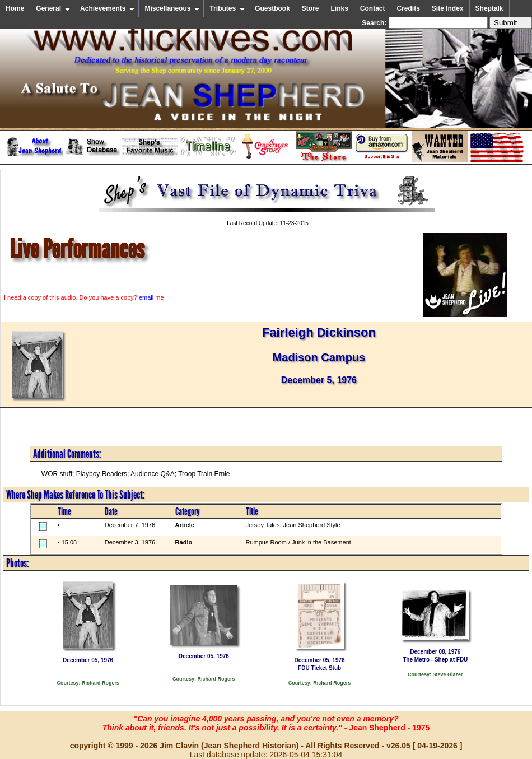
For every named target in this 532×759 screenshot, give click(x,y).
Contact (373, 8)
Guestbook (272, 8)
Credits (409, 8)
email (146, 297)
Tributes (227, 8)
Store (311, 8)
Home (15, 8)
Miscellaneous (172, 8)
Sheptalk (489, 8)
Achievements (108, 8)
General (53, 8)
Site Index (448, 8)
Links (340, 8)
